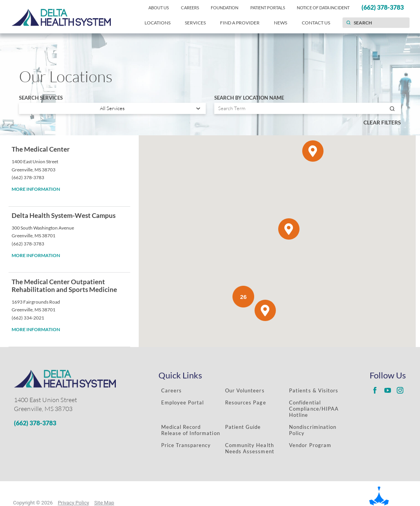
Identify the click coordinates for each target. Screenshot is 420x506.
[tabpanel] (210, 241)
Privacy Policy (73, 503)
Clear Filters (382, 122)
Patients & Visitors (314, 390)
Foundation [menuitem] (225, 8)
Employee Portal (183, 402)
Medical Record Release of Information (191, 430)
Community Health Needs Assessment (250, 448)
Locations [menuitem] (157, 22)
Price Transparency (186, 445)
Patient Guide (243, 427)
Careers (171, 390)
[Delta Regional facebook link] (375, 390)
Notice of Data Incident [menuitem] (323, 8)
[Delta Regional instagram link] (400, 390)
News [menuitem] (281, 22)
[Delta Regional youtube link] (387, 390)
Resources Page (246, 402)
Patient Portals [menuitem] (268, 8)
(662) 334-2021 (28, 318)
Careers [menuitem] (190, 8)
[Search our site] (376, 23)
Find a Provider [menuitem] (240, 22)
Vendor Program (310, 445)
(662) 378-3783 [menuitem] (383, 7)
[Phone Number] (74, 423)
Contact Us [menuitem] (316, 22)
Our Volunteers (245, 390)
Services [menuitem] (195, 22)
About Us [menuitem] (159, 8)
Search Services (41, 98)
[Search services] (112, 108)
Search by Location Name (249, 98)
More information (36, 189)
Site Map (104, 503)
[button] (265, 310)
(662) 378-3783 (28, 177)
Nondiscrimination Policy (313, 430)
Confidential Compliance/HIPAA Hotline (314, 409)
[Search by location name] (308, 108)
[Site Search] (348, 23)
